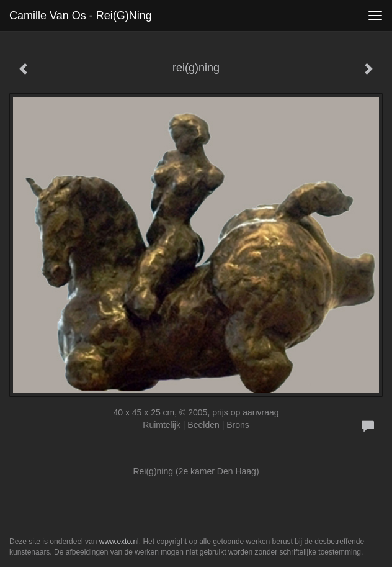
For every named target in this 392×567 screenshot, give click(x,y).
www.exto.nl (119, 542)
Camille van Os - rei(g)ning (81, 16)
